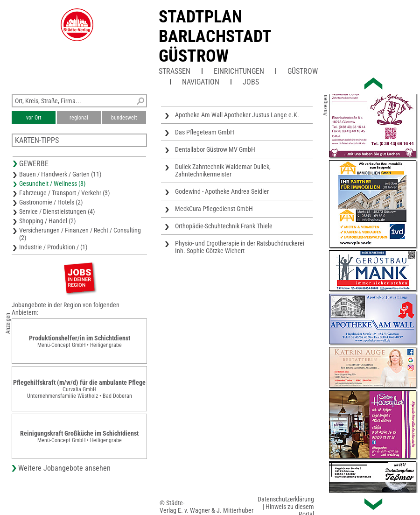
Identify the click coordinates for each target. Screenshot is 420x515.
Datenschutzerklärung (286, 499)
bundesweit (124, 118)
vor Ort (34, 118)
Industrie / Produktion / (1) (53, 247)
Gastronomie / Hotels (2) (51, 202)
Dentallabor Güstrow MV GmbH (215, 149)
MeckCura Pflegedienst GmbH (214, 209)
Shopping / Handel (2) (47, 221)
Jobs (251, 82)
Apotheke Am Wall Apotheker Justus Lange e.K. (237, 115)
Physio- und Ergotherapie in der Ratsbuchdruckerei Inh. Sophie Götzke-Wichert (240, 247)
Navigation (201, 82)
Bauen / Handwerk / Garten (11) (60, 174)
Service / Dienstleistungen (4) (57, 212)
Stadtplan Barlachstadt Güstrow (215, 36)
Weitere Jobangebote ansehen (64, 468)
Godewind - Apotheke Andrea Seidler (222, 191)
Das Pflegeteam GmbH (205, 132)
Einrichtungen (239, 71)
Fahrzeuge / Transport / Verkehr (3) (64, 193)
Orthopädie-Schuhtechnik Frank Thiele (224, 226)
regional (79, 118)
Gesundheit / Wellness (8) (52, 183)
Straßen (175, 71)
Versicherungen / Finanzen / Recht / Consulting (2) (80, 234)
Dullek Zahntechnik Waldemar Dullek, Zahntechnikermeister (223, 170)
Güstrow (303, 71)
